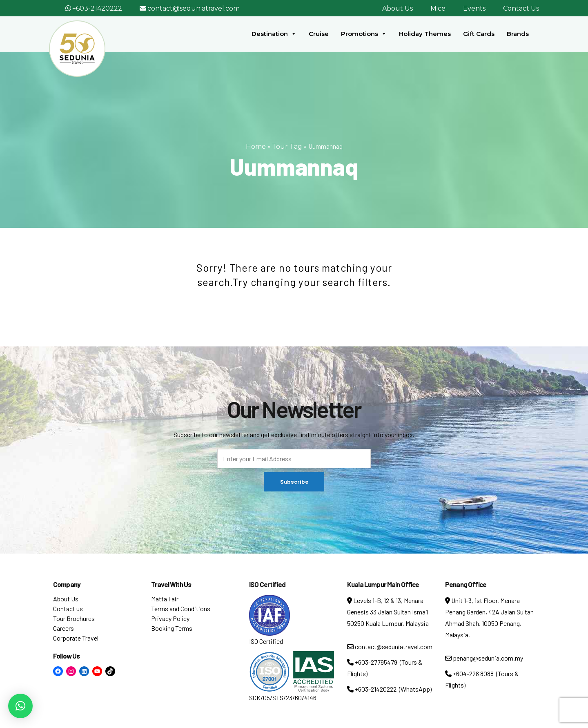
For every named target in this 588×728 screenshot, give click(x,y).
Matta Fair (165, 599)
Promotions (364, 34)
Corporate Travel (76, 638)
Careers (63, 628)
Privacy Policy (170, 618)
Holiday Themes (425, 34)
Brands (518, 34)
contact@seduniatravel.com (194, 8)
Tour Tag (287, 146)
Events (474, 8)
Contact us (68, 609)
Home (256, 146)
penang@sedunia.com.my (484, 658)
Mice (438, 8)
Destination (274, 34)
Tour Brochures (74, 618)
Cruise (319, 34)
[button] (20, 706)
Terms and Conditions (181, 609)
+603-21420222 (97, 8)
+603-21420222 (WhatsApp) (389, 689)
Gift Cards (479, 34)
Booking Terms (172, 628)
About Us (398, 8)
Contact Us (521, 8)
